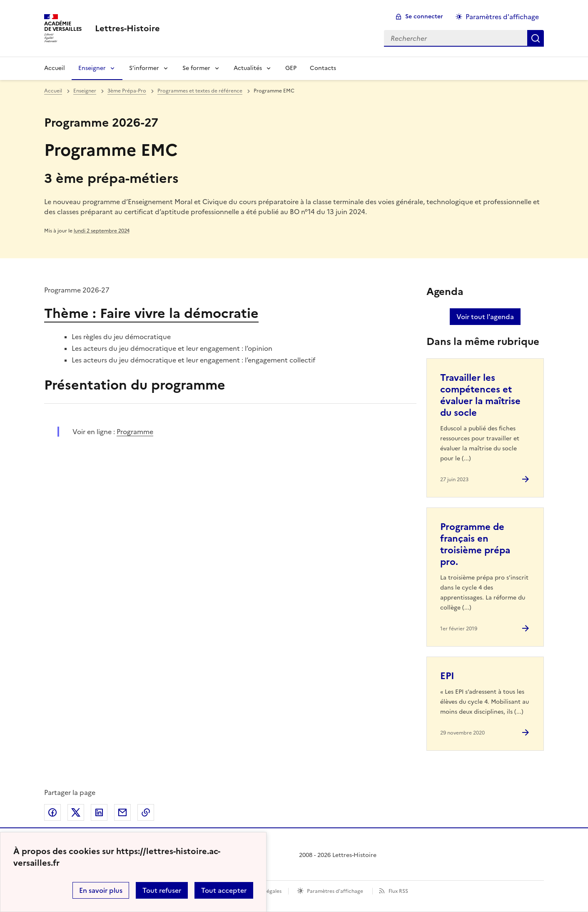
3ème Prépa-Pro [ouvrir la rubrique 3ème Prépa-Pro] (127, 91)
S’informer (144, 68)
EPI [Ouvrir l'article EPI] (447, 676)
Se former (196, 68)
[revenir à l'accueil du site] (127, 28)
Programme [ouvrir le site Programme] (135, 432)
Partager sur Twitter (76, 812)
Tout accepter (224, 890)
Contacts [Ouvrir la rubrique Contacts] (323, 68)
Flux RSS (398, 891)
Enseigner (92, 68)
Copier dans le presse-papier (146, 812)
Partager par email (122, 812)
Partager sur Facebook (52, 812)
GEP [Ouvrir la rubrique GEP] (291, 68)
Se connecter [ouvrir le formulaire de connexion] (424, 16)
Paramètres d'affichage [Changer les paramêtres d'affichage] (502, 17)
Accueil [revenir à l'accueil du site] (53, 91)
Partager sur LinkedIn (99, 812)
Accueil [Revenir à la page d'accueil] (55, 68)
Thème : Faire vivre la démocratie (151, 313)
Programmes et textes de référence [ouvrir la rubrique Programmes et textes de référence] (200, 91)
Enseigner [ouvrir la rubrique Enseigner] (85, 91)
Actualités (248, 68)
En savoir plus (101, 890)
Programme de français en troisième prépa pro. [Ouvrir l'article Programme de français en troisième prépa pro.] (475, 544)
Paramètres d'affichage (335, 891)
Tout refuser (162, 890)
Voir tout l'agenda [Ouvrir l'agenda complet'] (485, 317)
